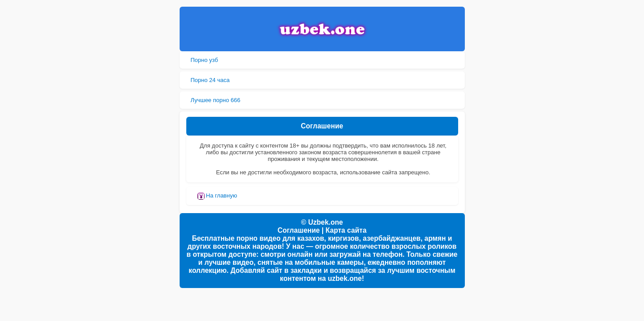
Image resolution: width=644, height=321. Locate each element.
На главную (217, 196)
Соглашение (299, 230)
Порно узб (205, 60)
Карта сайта (346, 230)
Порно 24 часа (210, 80)
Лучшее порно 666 (216, 100)
